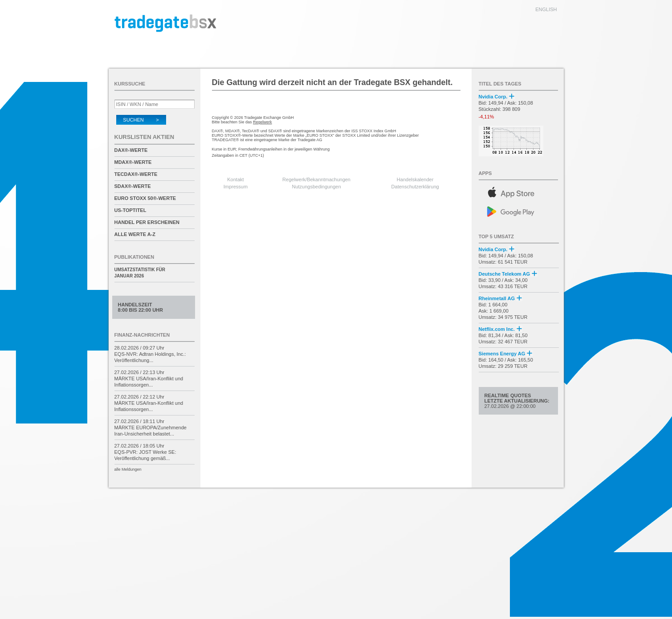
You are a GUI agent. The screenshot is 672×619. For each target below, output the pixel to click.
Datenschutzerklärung (415, 187)
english (546, 9)
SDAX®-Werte (133, 186)
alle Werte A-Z (135, 234)
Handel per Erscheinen (147, 222)
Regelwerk (263, 122)
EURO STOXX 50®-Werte (145, 198)
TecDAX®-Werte (136, 174)
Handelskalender (415, 179)
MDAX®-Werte (133, 162)
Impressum (236, 187)
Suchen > (141, 120)
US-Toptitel (130, 210)
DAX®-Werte (131, 150)
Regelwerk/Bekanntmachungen (316, 179)
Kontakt (235, 179)
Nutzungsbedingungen (317, 187)
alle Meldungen (128, 469)
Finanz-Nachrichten (142, 335)
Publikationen (134, 257)
